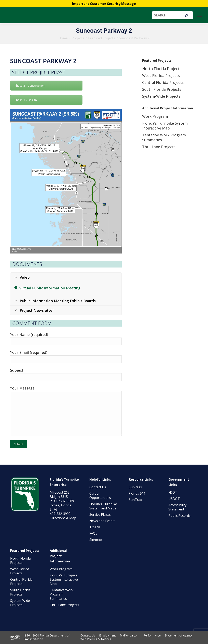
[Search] (172, 15)
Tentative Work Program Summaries (62, 594)
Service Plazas (100, 515)
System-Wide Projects (162, 96)
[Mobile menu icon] (199, 15)
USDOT (174, 499)
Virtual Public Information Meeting (50, 288)
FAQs (93, 533)
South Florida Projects (162, 89)
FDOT (173, 492)
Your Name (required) (29, 334)
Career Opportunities (100, 496)
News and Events (102, 521)
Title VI (95, 527)
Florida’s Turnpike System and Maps (103, 506)
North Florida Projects (162, 69)
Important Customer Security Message (104, 4)
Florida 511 (137, 493)
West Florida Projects (161, 76)
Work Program (155, 116)
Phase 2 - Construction (29, 86)
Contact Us (98, 487)
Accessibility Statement (177, 507)
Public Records (179, 516)
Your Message (22, 388)
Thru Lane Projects (159, 147)
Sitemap (96, 540)
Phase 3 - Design (26, 100)
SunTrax (135, 500)
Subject (17, 370)
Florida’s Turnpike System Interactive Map (165, 126)
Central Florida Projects (163, 82)
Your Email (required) (29, 352)
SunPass (135, 487)
